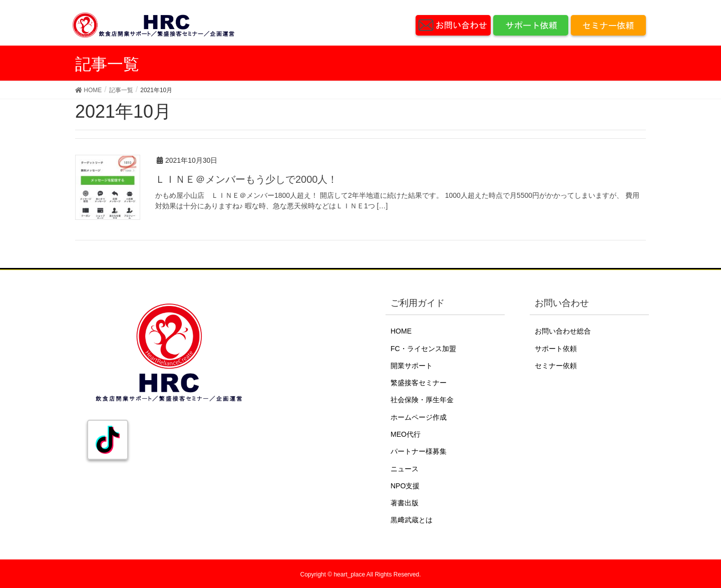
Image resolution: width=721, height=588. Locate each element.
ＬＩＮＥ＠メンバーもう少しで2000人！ (247, 179)
